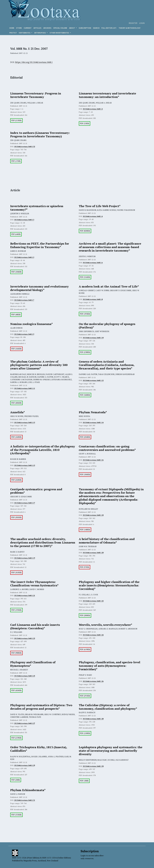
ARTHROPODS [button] (40, 33)
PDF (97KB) (85, 567)
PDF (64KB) (16, 234)
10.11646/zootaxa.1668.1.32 (25, 147)
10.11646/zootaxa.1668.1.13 (25, 423)
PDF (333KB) (16, 815)
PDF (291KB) (85, 696)
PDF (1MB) (84, 781)
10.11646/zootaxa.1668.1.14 (93, 423)
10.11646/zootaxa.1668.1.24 (93, 635)
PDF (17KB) (16, 161)
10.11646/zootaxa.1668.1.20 (93, 553)
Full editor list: (109, 28)
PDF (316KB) (85, 277)
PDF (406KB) (16, 403)
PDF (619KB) (85, 649)
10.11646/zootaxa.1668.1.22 (93, 601)
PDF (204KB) (85, 437)
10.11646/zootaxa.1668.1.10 (93, 338)
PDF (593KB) (85, 314)
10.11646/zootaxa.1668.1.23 (25, 638)
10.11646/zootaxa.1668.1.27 (25, 723)
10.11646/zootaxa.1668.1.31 (25, 800)
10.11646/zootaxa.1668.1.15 (25, 465)
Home (12, 28)
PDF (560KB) (16, 437)
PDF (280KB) (85, 615)
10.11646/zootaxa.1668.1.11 (25, 388)
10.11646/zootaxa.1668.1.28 (93, 719)
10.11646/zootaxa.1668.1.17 (25, 503)
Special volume (60, 28)
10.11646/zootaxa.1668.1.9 (24, 334)
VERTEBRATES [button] (25, 33)
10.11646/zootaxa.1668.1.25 (25, 676)
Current (28, 28)
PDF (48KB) (16, 315)
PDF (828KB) (85, 231)
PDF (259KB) (16, 738)
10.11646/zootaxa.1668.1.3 (24, 220)
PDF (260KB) (16, 480)
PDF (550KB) (85, 733)
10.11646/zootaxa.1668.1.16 (93, 460)
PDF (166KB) (16, 349)
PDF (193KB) (16, 610)
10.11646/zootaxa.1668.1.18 (93, 515)
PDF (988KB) (16, 653)
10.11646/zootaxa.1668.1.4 (93, 216)
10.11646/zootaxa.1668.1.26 (93, 681)
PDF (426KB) (16, 690)
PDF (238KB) (85, 352)
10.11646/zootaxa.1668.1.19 (25, 558)
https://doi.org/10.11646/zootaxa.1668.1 (34, 62)
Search (96, 28)
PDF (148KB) (85, 530)
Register (133, 23)
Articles (37, 28)
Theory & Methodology (130, 28)
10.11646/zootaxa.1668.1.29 (25, 765)
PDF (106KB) (85, 474)
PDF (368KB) (85, 395)
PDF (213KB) (16, 120)
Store (19, 28)
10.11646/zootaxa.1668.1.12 (93, 380)
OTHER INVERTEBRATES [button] (59, 33)
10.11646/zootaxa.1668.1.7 (24, 300)
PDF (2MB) (16, 780)
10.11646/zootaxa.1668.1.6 (93, 263)
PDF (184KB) (16, 272)
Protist (13, 33)
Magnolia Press (30, 861)
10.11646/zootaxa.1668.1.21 (25, 596)
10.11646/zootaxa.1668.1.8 (93, 299)
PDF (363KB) (16, 573)
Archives (47, 28)
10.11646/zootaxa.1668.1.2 (93, 109)
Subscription (85, 28)
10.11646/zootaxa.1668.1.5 (24, 257)
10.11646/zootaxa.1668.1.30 (93, 766)
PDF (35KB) (85, 123)
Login (142, 23)
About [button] (72, 28)
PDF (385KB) (16, 517)
